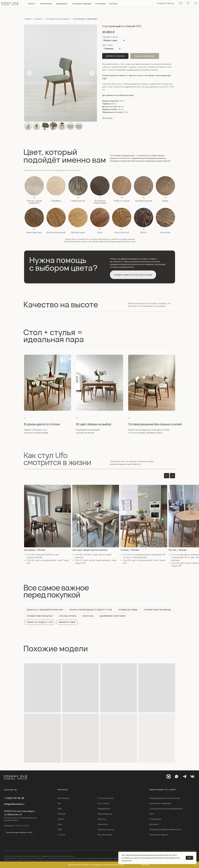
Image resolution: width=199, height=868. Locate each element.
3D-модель (107, 118)
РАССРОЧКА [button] (88, 616)
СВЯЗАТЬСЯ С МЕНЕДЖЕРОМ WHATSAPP (45, 610)
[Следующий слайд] (92, 73)
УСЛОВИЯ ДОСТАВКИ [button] (128, 610)
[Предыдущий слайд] (29, 73)
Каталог (39, 19)
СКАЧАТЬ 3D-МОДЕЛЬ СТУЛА (40, 622)
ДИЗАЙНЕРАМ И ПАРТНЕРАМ (113, 616)
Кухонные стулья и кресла (58, 19)
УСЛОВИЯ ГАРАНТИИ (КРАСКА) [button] (157, 610)
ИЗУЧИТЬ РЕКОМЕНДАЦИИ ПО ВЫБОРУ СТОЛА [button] (91, 610)
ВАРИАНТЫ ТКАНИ (67, 622)
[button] (34, 186)
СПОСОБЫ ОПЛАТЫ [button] (68, 616)
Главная (28, 19)
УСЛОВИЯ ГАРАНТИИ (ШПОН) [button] (40, 616)
